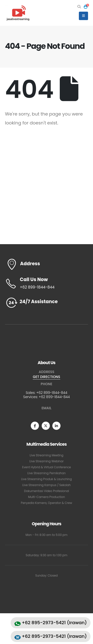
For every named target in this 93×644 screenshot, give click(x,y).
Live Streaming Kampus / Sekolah (46, 485)
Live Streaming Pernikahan (46, 473)
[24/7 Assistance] (46, 303)
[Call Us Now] (46, 284)
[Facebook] (35, 426)
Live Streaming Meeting (47, 455)
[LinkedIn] (56, 426)
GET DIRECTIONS (46, 377)
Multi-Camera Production (46, 497)
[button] (79, 7)
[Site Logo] (19, 13)
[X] (46, 426)
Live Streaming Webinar (46, 461)
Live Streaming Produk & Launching (46, 479)
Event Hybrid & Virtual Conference (46, 467)
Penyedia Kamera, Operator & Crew (46, 503)
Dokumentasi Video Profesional (46, 491)
